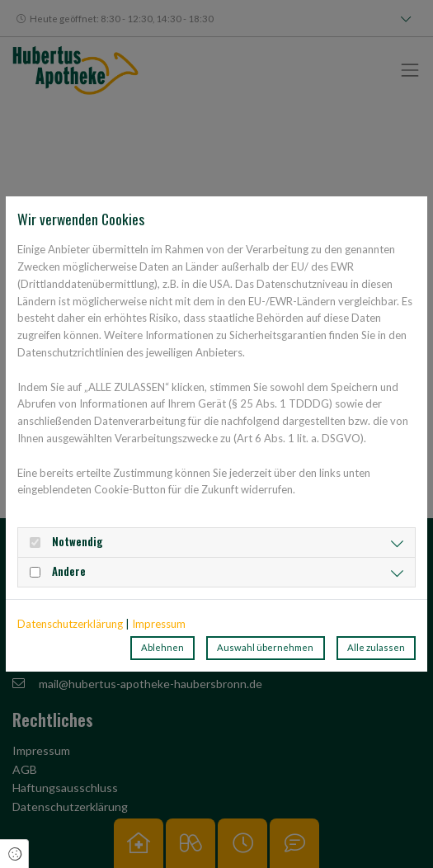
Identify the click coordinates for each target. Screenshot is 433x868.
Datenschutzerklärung (70, 624)
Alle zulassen (376, 647)
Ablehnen (162, 647)
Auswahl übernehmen (265, 647)
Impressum (159, 624)
